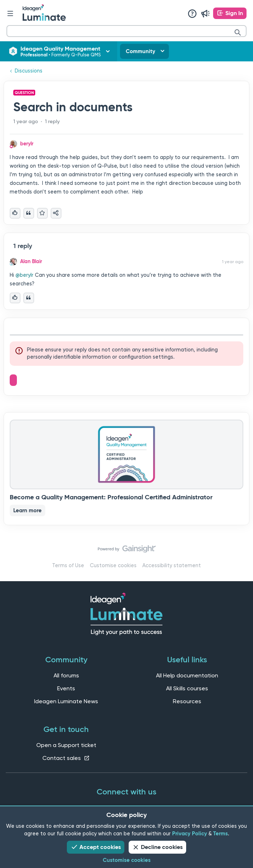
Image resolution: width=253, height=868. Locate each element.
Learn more (27, 510)
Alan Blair (31, 261)
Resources (187, 701)
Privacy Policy (190, 834)
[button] (230, 13)
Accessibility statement (172, 566)
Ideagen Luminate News (66, 701)
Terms (220, 834)
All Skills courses (187, 688)
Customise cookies (113, 566)
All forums (66, 675)
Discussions (29, 71)
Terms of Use (68, 566)
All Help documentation (187, 675)
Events (66, 688)
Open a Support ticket (66, 745)
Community (141, 51)
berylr (27, 144)
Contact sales (66, 758)
